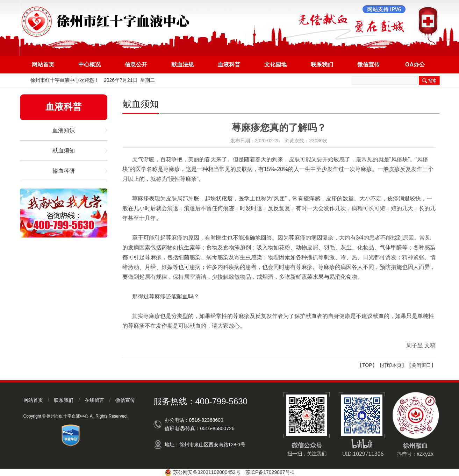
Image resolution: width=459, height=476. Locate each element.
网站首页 (43, 65)
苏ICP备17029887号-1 (270, 472)
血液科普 (229, 65)
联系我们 (322, 65)
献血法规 (182, 65)
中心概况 (89, 65)
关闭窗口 (421, 365)
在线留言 (94, 400)
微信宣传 (368, 65)
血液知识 (64, 130)
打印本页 (392, 365)
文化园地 (275, 65)
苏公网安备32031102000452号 (207, 472)
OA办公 (415, 65)
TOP (367, 365)
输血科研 (64, 171)
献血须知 (64, 151)
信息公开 (136, 65)
